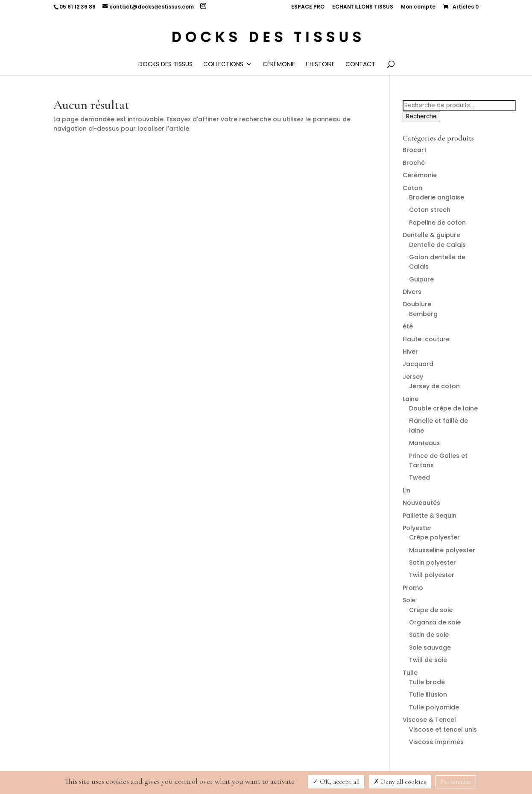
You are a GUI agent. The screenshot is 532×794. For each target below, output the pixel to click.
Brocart (415, 150)
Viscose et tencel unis (443, 730)
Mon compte (418, 7)
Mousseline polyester (442, 550)
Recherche (421, 116)
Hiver (410, 352)
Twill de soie (428, 660)
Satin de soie (429, 635)
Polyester (417, 528)
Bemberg (423, 314)
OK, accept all (336, 782)
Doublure (417, 304)
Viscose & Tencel (429, 720)
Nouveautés (421, 503)
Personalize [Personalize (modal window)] (456, 782)
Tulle (410, 673)
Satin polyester (433, 563)
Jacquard (418, 364)
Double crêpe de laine (443, 408)
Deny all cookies (400, 782)
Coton (412, 188)
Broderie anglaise (437, 197)
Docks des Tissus (165, 65)
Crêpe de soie (431, 610)
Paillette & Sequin (430, 516)
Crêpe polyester (434, 537)
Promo (413, 588)
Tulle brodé (427, 682)
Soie (409, 600)
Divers (412, 292)
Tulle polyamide (434, 707)
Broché (414, 163)
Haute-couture (426, 339)
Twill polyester (432, 575)
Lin (406, 490)
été (408, 326)
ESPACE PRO (308, 7)
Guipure (421, 279)
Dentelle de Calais (437, 245)
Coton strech (430, 210)
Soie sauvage (430, 648)
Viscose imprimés (436, 742)
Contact (360, 65)
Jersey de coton (434, 386)
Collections (223, 65)
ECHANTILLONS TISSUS (363, 7)
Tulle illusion (428, 694)
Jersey (413, 377)
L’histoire (320, 65)
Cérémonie (279, 65)
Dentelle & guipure (431, 235)
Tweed (419, 478)
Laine (411, 399)
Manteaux (424, 443)
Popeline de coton (437, 223)
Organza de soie (435, 622)
